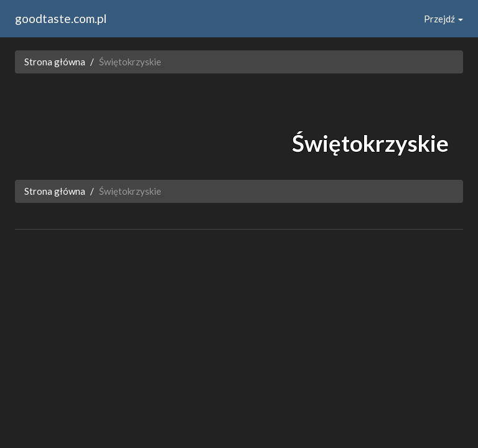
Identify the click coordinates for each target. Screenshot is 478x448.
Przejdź (443, 19)
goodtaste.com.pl (61, 18)
